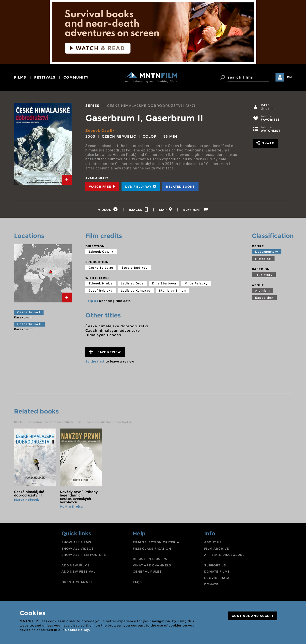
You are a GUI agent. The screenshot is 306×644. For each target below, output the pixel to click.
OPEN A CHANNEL (77, 582)
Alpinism (262, 290)
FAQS (137, 582)
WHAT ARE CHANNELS (152, 565)
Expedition (264, 298)
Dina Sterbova (164, 283)
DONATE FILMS (217, 571)
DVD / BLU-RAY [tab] (141, 187)
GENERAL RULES (147, 571)
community (76, 77)
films (20, 77)
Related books (180, 187)
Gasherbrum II (29, 324)
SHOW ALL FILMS (76, 542)
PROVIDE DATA (217, 578)
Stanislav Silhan (172, 290)
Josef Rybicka (100, 290)
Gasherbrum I (29, 312)
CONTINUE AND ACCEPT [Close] (253, 616)
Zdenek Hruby (100, 283)
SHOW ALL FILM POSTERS (84, 555)
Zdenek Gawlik (100, 131)
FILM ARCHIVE (217, 549)
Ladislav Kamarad (136, 290)
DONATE (211, 584)
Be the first (95, 361)
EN (290, 77)
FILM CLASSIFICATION (152, 549)
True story (264, 275)
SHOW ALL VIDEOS (78, 549)
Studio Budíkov (135, 268)
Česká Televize (101, 268)
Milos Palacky (196, 283)
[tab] (67, 180)
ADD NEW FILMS (76, 565)
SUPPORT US (215, 565)
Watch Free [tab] (102, 187)
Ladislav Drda (132, 283)
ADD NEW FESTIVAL (78, 571)
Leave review (105, 352)
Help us (92, 301)
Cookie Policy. (78, 630)
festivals (45, 77)
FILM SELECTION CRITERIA (156, 542)
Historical (263, 259)
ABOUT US (213, 542)
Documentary (267, 252)
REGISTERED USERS (150, 559)
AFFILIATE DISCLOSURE (224, 555)
